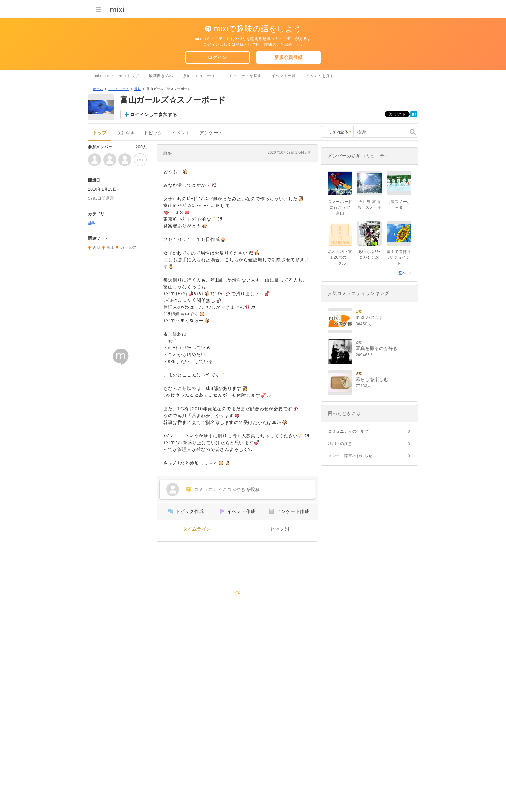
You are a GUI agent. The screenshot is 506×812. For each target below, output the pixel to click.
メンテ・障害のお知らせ (350, 456)
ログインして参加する (154, 115)
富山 (111, 247)
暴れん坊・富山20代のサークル (340, 257)
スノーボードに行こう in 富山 (340, 207)
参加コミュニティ (199, 76)
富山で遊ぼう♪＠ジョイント (399, 257)
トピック (153, 133)
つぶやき (125, 133)
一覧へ (400, 273)
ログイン (217, 57)
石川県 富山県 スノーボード (369, 207)
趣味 (138, 89)
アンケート (211, 133)
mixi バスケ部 (370, 317)
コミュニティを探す (243, 76)
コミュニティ (119, 89)
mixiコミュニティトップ (117, 76)
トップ (100, 133)
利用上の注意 (340, 444)
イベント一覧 (284, 76)
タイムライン (197, 529)
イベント (181, 133)
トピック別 (278, 529)
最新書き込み (161, 76)
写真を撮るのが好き (377, 348)
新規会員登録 (288, 57)
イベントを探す (320, 76)
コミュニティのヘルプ (348, 431)
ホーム (98, 89)
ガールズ (128, 247)
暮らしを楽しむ (372, 379)
